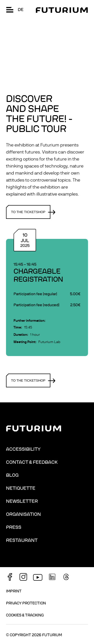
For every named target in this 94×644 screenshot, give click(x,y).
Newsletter (22, 501)
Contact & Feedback (32, 462)
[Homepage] (62, 10)
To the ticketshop (31, 212)
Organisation (23, 514)
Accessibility (23, 449)
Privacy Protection (26, 603)
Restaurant (22, 540)
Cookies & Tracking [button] (25, 615)
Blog (12, 475)
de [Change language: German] (21, 10)
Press (14, 527)
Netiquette (21, 488)
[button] (10, 10)
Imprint (14, 591)
